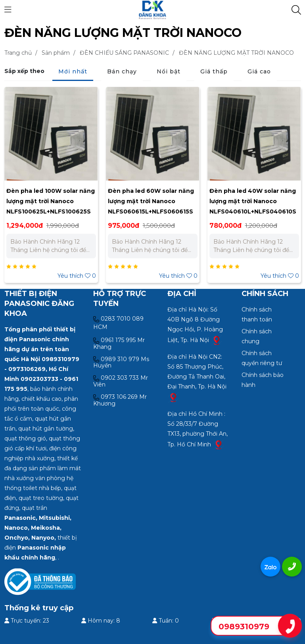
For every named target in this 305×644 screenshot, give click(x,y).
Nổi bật (169, 71)
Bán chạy (122, 71)
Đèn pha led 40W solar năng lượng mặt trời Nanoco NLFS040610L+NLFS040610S (253, 201)
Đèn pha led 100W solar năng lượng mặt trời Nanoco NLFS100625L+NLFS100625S (51, 201)
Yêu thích (77, 276)
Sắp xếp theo (24, 71)
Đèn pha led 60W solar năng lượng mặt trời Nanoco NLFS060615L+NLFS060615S (151, 201)
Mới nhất (73, 71)
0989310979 (244, 627)
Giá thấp (214, 71)
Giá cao (259, 71)
